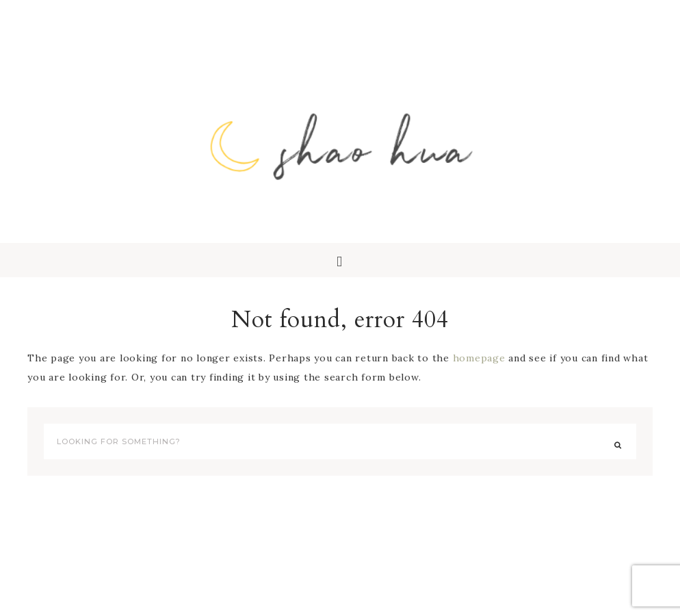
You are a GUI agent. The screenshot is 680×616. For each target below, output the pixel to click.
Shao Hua (340, 144)
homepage (479, 358)
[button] (340, 260)
